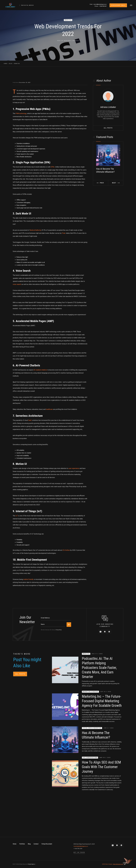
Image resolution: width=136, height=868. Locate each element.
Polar (64, 233)
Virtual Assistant (47, 844)
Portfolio (22, 844)
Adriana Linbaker (71, 41)
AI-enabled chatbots (40, 370)
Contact (36, 844)
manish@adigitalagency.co (81, 846)
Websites (68, 20)
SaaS (30, 420)
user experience (74, 468)
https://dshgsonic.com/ (118, 864)
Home (5, 64)
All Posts (108, 128)
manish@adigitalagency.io (100, 4)
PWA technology (21, 113)
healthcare (49, 409)
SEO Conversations (90, 758)
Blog (11, 64)
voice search (17, 284)
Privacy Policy (59, 630)
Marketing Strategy (91, 692)
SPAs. (53, 167)
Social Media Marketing (92, 728)
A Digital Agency (31, 864)
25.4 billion (66, 550)
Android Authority (35, 230)
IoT (17, 516)
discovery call (118, 5)
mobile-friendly (28, 579)
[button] (131, 5)
